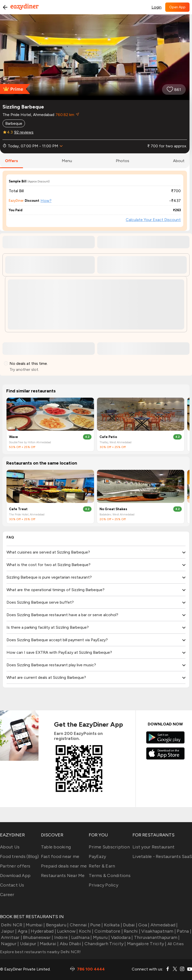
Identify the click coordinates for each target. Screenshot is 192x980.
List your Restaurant (153, 847)
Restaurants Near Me (63, 876)
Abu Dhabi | (71, 944)
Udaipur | (29, 944)
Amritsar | (11, 937)
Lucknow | (67, 931)
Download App (15, 876)
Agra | (23, 931)
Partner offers (15, 866)
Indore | (61, 937)
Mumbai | (35, 925)
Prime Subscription (109, 847)
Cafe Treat (18, 509)
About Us (10, 847)
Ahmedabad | (164, 925)
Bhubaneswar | (38, 937)
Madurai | (49, 944)
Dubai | (130, 925)
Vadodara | (121, 937)
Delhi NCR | (12, 925)
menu (67, 161)
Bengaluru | (57, 925)
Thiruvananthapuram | (156, 937)
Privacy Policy (103, 885)
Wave (13, 437)
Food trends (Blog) (19, 856)
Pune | (96, 925)
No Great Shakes (113, 509)
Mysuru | (101, 937)
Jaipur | (8, 931)
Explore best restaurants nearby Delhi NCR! (40, 952)
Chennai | (79, 925)
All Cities (175, 944)
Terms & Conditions (110, 876)
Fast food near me (60, 856)
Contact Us (12, 885)
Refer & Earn (102, 866)
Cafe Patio (108, 437)
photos (122, 161)
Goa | (143, 925)
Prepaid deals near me (64, 866)
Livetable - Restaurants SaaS (162, 856)
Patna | (183, 931)
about (179, 161)
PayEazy (97, 856)
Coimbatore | (108, 931)
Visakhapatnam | (158, 931)
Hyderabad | (43, 931)
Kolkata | (113, 925)
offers (11, 161)
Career (7, 895)
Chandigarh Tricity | (104, 944)
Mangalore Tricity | (146, 944)
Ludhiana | (81, 937)
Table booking (56, 847)
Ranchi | (131, 931)
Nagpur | (9, 944)
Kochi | (86, 931)
